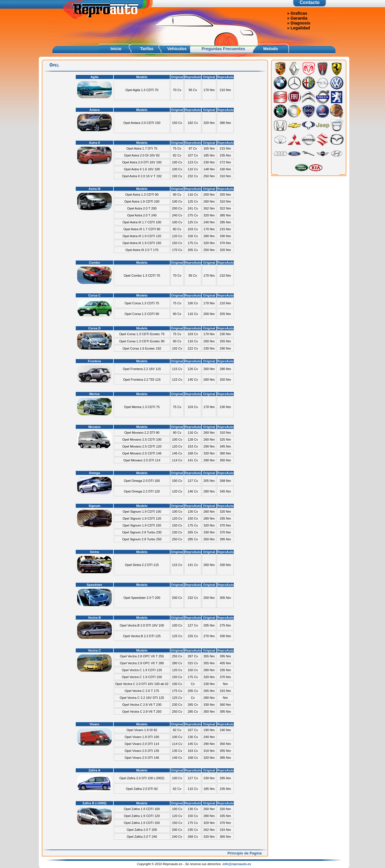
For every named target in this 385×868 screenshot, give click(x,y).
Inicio (116, 49)
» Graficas (297, 13)
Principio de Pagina (245, 853)
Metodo (271, 49)
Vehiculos (177, 49)
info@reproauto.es (237, 864)
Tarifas (147, 49)
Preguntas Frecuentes (223, 49)
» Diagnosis (299, 23)
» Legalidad (298, 28)
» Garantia (297, 18)
